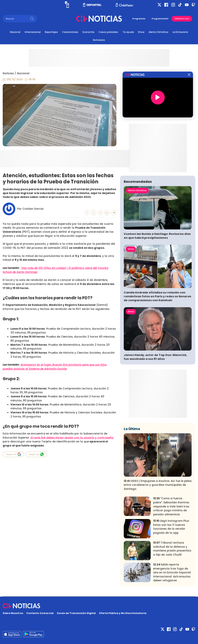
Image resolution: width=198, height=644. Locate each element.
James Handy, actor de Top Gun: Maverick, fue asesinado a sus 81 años (155, 357)
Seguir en (14, 454)
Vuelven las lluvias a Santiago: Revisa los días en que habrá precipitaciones (157, 236)
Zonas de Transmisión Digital (76, 613)
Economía (88, 32)
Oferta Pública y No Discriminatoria (123, 613)
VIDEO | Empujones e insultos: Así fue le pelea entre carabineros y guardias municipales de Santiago (158, 485)
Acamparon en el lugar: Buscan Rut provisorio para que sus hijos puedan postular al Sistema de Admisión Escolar (55, 367)
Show (141, 32)
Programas (139, 19)
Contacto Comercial (40, 613)
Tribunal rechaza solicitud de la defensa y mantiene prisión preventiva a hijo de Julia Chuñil (172, 549)
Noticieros (99, 40)
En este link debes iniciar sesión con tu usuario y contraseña (72, 438)
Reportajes (51, 32)
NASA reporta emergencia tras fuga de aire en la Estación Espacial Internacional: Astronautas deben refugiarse (172, 573)
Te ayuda (128, 32)
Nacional (15, 32)
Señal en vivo (182, 19)
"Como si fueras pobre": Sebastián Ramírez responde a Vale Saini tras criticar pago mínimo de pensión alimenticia (171, 506)
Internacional (33, 32)
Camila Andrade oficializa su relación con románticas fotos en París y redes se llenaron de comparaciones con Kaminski (157, 296)
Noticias (8, 73)
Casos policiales (108, 32)
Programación (160, 19)
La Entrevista (180, 32)
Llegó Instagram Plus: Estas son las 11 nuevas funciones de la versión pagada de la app (171, 527)
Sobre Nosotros (13, 613)
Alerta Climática (158, 32)
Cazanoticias (70, 32)
